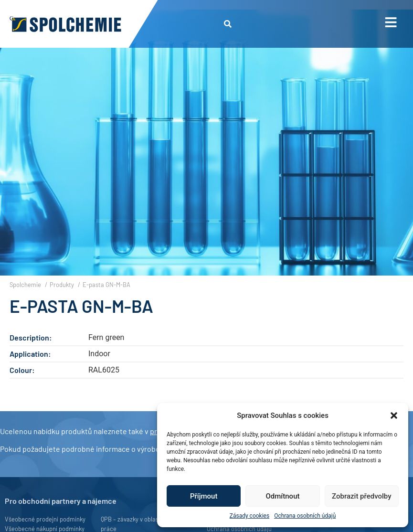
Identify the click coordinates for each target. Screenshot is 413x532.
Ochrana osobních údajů (305, 516)
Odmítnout (283, 496)
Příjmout (204, 496)
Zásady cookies (249, 516)
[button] (394, 415)
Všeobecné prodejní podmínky (45, 519)
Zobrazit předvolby (362, 496)
